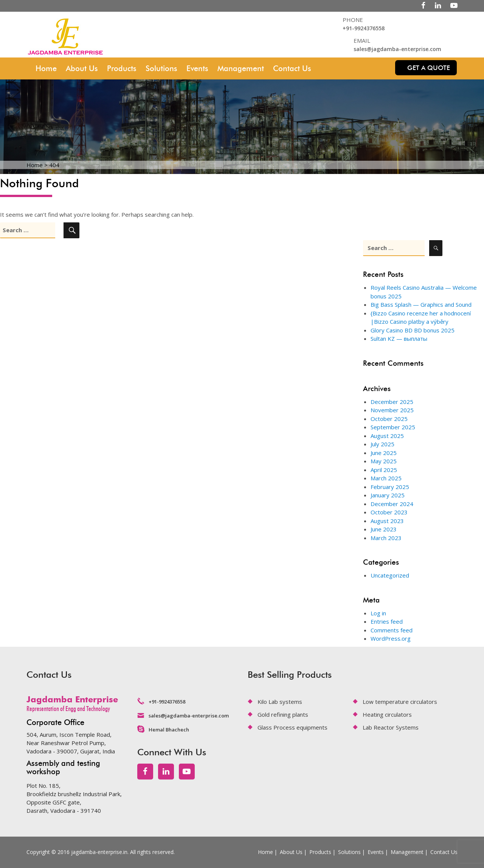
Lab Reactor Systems (391, 727)
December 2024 (392, 504)
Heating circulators (387, 714)
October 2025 (389, 419)
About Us (82, 68)
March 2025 (386, 478)
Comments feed (392, 630)
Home (46, 68)
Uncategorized (390, 575)
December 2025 (392, 402)
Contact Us (292, 68)
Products (122, 68)
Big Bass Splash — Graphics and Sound (421, 304)
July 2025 (382, 444)
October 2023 (389, 512)
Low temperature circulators (400, 702)
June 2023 (384, 529)
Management (241, 68)
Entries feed (387, 621)
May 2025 (384, 461)
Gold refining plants (283, 714)
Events (197, 68)
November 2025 (392, 410)
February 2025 (390, 487)
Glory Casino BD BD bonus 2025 (413, 330)
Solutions (161, 68)
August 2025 (387, 436)
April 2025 (384, 470)
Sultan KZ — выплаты (399, 339)
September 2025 (393, 427)
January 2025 (388, 495)
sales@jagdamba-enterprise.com (397, 49)
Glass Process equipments (292, 727)
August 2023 (387, 521)
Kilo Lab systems (280, 702)
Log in (378, 613)
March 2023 (386, 538)
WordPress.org (391, 638)
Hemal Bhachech (169, 730)
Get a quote (429, 68)
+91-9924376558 (364, 28)
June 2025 (384, 453)
